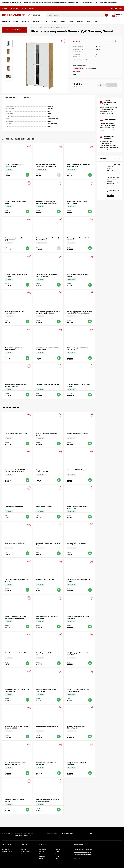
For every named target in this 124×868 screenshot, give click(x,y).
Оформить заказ (25, 854)
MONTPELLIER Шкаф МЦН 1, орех (16, 433)
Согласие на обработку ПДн (82, 852)
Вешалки (42, 856)
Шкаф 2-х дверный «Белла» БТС (15, 653)
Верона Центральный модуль (77, 433)
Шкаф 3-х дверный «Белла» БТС (47, 726)
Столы (41, 858)
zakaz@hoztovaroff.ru (51, 834)
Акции (57, 858)
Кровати (42, 854)
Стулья (41, 861)
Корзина (23, 849)
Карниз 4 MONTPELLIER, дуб (77, 470)
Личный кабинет (25, 852)
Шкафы (41, 852)
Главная (4, 9)
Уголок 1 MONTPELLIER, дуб (45, 580)
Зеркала (58, 854)
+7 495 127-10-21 (35, 15)
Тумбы (57, 852)
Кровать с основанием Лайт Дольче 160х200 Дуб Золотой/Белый (46, 167)
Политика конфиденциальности (83, 850)
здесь (22, 4)
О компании (14, 9)
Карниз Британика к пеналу (14, 506)
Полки (57, 856)
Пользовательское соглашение (83, 854)
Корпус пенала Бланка (44, 506)
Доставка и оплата (27, 9)
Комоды (58, 849)
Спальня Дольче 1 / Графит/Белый (48, 384)
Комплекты (43, 849)
